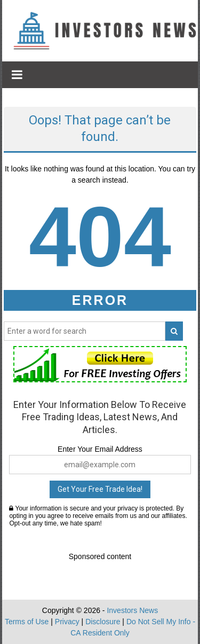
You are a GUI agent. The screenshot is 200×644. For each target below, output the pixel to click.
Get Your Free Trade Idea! (100, 489)
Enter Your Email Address (100, 449)
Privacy (67, 622)
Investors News (132, 610)
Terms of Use (27, 622)
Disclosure (103, 622)
